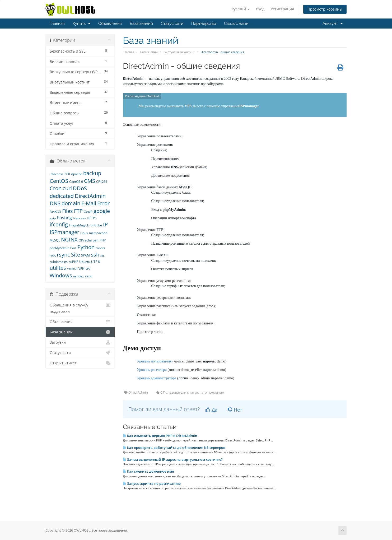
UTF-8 (95, 262)
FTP (78, 211)
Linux (84, 233)
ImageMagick (79, 225)
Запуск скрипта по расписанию (152, 483)
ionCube (96, 225)
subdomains (59, 262)
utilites (58, 268)
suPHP (73, 262)
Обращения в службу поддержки (80, 308)
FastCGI (55, 212)
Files (67, 211)
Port (73, 248)
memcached (98, 233)
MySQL (55, 240)
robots (100, 248)
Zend (88, 276)
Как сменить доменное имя (148, 471)
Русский (241, 9)
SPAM (85, 255)
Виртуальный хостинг (179, 52)
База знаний (141, 24)
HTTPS (92, 218)
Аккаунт (333, 24)
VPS (88, 269)
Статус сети (172, 24)
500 (67, 174)
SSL (102, 255)
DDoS (80, 188)
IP (105, 224)
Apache (77, 174)
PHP (103, 240)
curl (67, 188)
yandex (78, 276)
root (53, 255)
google (102, 211)
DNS (55, 203)
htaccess (79, 218)
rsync (63, 255)
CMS (90, 181)
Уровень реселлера (152, 370)
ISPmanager (64, 232)
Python (86, 247)
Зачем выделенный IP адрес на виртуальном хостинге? (173, 459)
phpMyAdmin (59, 248)
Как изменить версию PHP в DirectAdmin (160, 436)
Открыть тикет (80, 363)
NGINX (69, 239)
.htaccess (57, 174)
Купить (81, 24)
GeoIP (88, 212)
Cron (56, 188)
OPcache (85, 240)
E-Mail (89, 203)
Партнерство (204, 24)
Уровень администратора (157, 378)
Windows (61, 275)
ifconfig (59, 224)
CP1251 (102, 182)
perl (96, 240)
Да (211, 410)
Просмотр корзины (325, 9)
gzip (53, 218)
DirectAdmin (90, 196)
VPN (81, 269)
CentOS (59, 181)
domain (71, 203)
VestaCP (72, 269)
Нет (235, 410)
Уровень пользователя (154, 361)
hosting (64, 218)
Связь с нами (236, 24)
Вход (260, 9)
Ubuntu (85, 262)
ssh (95, 255)
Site (76, 255)
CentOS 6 (76, 182)
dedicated (62, 196)
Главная (57, 24)
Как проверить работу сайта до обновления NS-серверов (174, 448)
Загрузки (80, 342)
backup (92, 173)
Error (103, 203)
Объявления (110, 24)
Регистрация (282, 9)
